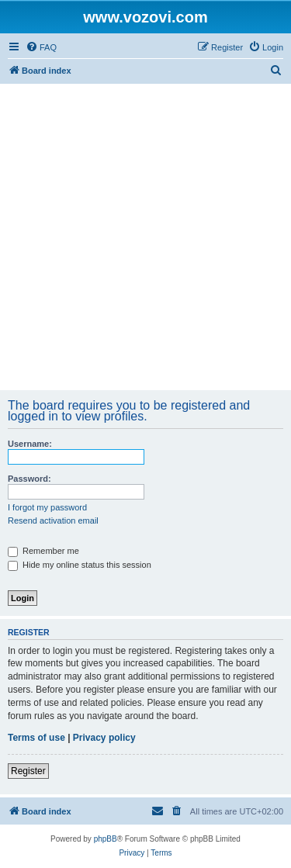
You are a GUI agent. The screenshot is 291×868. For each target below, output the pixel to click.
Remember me (43, 551)
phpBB (106, 839)
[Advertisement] (145, 237)
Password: (29, 479)
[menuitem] (41, 47)
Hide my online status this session (80, 565)
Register (28, 771)
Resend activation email (53, 520)
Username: (30, 444)
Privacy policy (104, 738)
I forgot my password (47, 507)
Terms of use (36, 738)
